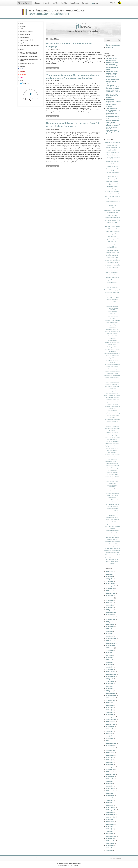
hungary (106, 395)
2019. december (111, 700)
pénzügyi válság (116, 426)
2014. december (111, 593)
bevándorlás (116, 265)
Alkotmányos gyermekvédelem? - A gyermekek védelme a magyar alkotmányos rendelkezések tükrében (113, 88)
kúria (116, 176)
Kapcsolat (85, 3)
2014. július (109, 581)
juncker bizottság (116, 413)
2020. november (111, 722)
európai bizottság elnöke (112, 226)
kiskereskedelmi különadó (112, 306)
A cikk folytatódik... (52, 68)
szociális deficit (112, 302)
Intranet (27, 858)
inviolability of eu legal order (112, 400)
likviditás (113, 428)
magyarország (115, 231)
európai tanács (109, 461)
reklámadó (107, 406)
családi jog (118, 354)
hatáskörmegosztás (112, 340)
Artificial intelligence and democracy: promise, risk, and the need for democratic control (112, 66)
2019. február (110, 681)
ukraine (110, 380)
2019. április (110, 686)
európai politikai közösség (112, 500)
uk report (114, 380)
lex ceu (117, 559)
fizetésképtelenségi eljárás (112, 517)
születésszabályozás (115, 332)
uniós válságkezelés (112, 459)
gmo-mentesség (117, 376)
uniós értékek (116, 184)
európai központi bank (112, 152)
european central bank (112, 422)
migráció (109, 255)
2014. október (110, 588)
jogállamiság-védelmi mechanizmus (112, 486)
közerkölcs (112, 318)
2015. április (110, 603)
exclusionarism (109, 387)
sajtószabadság (110, 546)
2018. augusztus (111, 672)
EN (114, 3)
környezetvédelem (112, 270)
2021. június (110, 736)
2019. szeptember (111, 696)
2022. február (110, 753)
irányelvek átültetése (111, 191)
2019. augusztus (111, 693)
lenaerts (118, 437)
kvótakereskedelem (112, 491)
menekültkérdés (111, 275)
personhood (116, 292)
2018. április (110, 662)
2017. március (110, 650)
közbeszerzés (117, 446)
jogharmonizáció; (110, 524)
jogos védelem (108, 336)
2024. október (110, 812)
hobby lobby (109, 334)
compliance (116, 260)
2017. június (110, 657)
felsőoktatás (112, 559)
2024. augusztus (111, 807)
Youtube (22, 72)
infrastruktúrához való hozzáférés (112, 371)
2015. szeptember (111, 612)
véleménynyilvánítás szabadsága (112, 542)
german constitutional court (111, 424)
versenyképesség (110, 373)
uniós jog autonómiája (112, 369)
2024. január (110, 793)
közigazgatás (117, 290)
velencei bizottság (116, 557)
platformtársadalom (115, 513)
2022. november (111, 772)
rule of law (109, 404)
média (109, 544)
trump (107, 280)
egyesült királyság (116, 550)
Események (23, 26)
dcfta (118, 420)
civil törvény (110, 297)
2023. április (110, 781)
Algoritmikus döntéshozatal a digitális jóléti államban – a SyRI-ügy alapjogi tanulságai (113, 103)
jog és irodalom (110, 475)
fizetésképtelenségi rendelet (112, 210)
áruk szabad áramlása (112, 450)
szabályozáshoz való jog (112, 472)
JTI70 (21, 80)
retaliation (116, 393)
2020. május (109, 710)
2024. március (110, 798)
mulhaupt (117, 504)
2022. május (109, 760)
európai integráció (112, 267)
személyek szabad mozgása (112, 360)
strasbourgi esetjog (112, 435)
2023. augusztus (111, 788)
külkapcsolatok (112, 338)
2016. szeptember (111, 638)
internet (107, 513)
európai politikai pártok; (112, 495)
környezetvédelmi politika (112, 448)
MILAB (22, 50)
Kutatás (55, 3)
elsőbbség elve (112, 314)
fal (110, 431)
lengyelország (112, 483)
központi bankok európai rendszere (112, 309)
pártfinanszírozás (112, 498)
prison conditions (112, 282)
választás (117, 196)
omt (119, 424)
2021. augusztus (111, 741)
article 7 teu (116, 402)
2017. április (110, 653)
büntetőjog (116, 334)
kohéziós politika (116, 502)
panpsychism (108, 292)
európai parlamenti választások (112, 223)
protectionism (116, 387)
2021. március (110, 729)
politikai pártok (108, 502)
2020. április (110, 707)
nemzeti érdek (109, 199)
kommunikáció (109, 511)
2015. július (109, 610)
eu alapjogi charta (112, 186)
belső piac (116, 161)
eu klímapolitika (112, 489)
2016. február (110, 624)
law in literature (115, 477)
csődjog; (117, 524)
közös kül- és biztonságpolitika (112, 247)
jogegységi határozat (112, 181)
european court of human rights (112, 548)
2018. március (110, 660)
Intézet (46, 3)
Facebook (23, 69)
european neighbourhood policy (112, 378)
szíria (118, 461)
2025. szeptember (111, 836)
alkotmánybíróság (112, 164)
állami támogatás (112, 179)
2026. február (110, 843)
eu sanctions (108, 265)
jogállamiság (109, 161)
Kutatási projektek (25, 34)
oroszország (117, 199)
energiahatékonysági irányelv (112, 415)
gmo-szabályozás (108, 376)
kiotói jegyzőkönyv (110, 493)
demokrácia (110, 176)
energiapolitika (112, 234)
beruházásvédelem (112, 470)
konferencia (108, 477)
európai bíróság (116, 143)
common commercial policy (112, 531)
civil (107, 559)
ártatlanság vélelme (109, 455)
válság (115, 461)
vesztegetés (110, 325)
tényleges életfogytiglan (111, 343)
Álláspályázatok (24, 37)
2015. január (110, 596)
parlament (115, 539)
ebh (117, 535)
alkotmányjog (112, 241)
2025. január (110, 819)
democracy (115, 404)
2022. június (110, 762)
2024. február (110, 796)
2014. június (110, 579)
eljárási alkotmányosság (112, 468)
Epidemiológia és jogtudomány (29, 56)
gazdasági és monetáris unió (112, 173)
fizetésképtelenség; (115, 522)
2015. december (111, 619)
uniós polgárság (115, 356)
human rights (108, 290)
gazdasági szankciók (115, 349)
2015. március (110, 600)
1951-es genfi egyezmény (112, 433)
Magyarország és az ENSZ (27, 63)
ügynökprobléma (109, 446)
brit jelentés (108, 384)
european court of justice (115, 395)
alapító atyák (108, 413)
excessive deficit (116, 384)
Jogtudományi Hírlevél (26, 40)
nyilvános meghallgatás (112, 509)
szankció (108, 253)
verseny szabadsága (115, 406)
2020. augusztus (111, 717)
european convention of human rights (112, 204)
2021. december (111, 750)
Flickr (21, 77)
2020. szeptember (111, 719)
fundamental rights (112, 263)
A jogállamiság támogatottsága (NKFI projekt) (31, 60)
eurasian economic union (111, 420)
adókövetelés (112, 515)
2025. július (109, 834)
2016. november (111, 643)
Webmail (19, 858)
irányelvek (116, 297)
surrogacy (112, 285)
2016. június (110, 634)
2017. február (110, 648)
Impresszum (110, 47)
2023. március (110, 779)
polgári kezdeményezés (112, 277)
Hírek (21, 23)
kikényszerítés (115, 300)
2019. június (110, 688)
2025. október (110, 838)
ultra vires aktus (112, 215)
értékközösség (109, 444)
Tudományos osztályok (26, 32)
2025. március (110, 824)
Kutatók (64, 3)
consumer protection (112, 391)
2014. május (109, 576)
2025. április (110, 826)
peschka (117, 537)
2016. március (110, 626)
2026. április (110, 848)
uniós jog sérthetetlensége (112, 367)
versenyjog (108, 184)
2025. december (111, 841)
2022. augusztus (111, 767)
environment (115, 295)
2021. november (111, 748)
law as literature (112, 479)
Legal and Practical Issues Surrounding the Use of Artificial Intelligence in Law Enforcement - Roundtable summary (113, 113)
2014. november (111, 591)
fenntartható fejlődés (112, 272)
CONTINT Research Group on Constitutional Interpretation (28, 53)
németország (116, 442)
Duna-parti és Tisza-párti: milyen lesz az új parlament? (113, 96)
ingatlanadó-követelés (112, 506)
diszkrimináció (112, 150)
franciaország (109, 442)
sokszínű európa (109, 520)
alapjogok (107, 143)
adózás (116, 373)
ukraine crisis (109, 260)
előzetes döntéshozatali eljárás (112, 169)
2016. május (109, 631)
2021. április (110, 731)
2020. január (110, 703)
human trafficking (112, 287)
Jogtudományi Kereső (26, 43)
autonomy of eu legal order (112, 398)
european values (109, 402)
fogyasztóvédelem (112, 155)
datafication (116, 511)
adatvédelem (111, 229)
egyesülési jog (108, 557)
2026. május (109, 850)
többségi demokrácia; (109, 526)
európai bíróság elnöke (110, 437)
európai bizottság (112, 145)
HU (111, 3)
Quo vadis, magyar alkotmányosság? (112, 59)
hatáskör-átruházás (112, 312)
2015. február (110, 598)
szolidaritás (115, 255)
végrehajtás (107, 349)
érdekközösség (116, 444)
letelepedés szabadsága (112, 304)
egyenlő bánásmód (112, 533)
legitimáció (109, 300)
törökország (117, 455)
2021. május (109, 734)
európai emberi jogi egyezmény (112, 365)
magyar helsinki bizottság (112, 323)
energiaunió (112, 417)
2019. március (110, 684)
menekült (117, 428)
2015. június (110, 607)
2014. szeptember (111, 586)
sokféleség (108, 522)
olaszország (118, 526)
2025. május (109, 829)
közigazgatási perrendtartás (112, 553)
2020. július (109, 715)
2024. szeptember (111, 810)
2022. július (109, 765)
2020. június (110, 712)
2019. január (110, 679)
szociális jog (112, 189)
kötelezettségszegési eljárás (112, 220)
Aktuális (37, 3)
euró (119, 191)
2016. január (110, 622)
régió (107, 504)
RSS (51, 858)
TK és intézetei (24, 3)
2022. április (110, 757)
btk (118, 239)
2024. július (109, 805)
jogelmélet (110, 539)
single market (109, 393)
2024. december (111, 817)
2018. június (110, 667)
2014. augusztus (111, 584)
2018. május (109, 665)
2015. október (110, 615)
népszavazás (112, 528)
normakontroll (116, 466)
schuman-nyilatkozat (112, 411)
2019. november (111, 698)
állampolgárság (112, 351)
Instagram (23, 74)
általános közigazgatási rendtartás (112, 555)
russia (117, 258)
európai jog (112, 362)
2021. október (110, 746)
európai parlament (112, 166)
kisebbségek (116, 520)
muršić (116, 546)
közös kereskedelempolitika (112, 201)
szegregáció (112, 564)
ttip (119, 148)
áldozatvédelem (116, 336)
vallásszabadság (112, 327)
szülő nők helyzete (110, 537)
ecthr (118, 280)
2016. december (111, 646)
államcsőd (107, 428)
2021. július (109, 738)
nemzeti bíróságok (112, 213)
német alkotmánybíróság (112, 218)
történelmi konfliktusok (112, 457)
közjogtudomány (110, 561)
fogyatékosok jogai (111, 239)
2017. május (109, 655)
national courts (112, 389)
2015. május (109, 605)
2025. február (110, 822)
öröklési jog (108, 356)
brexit (112, 208)
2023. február (110, 777)
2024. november (111, 815)
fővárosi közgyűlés (112, 244)
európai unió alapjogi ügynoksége (112, 321)
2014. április (110, 574)
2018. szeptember (111, 674)
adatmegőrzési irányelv (112, 316)
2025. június (110, 831)
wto (116, 229)
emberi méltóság (111, 535)
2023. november (111, 791)
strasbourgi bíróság (112, 250)
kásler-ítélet (108, 194)
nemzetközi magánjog (110, 354)
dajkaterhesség (108, 550)
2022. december (111, 774)
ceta (117, 275)
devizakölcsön (112, 236)
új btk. (118, 343)
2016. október (110, 641)
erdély (116, 475)
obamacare (107, 332)
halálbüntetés (112, 409)
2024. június (110, 803)
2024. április (110, 800)
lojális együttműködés (112, 347)
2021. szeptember (111, 743)
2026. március (110, 846)
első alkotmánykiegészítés (112, 329)
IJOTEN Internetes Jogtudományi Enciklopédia (29, 46)
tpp (115, 280)
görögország (108, 426)
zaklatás (116, 561)
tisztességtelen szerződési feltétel (112, 158)
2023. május (109, 784)
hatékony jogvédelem (112, 439)
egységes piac (110, 258)
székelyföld (111, 504)
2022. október (110, 769)
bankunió (108, 231)
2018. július (109, 669)
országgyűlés (114, 544)
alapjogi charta (112, 358)
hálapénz (115, 325)
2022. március (110, 755)
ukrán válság (115, 253)
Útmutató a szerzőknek (113, 45)
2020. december (111, 724)
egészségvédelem (112, 453)
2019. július (109, 691)
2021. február (110, 727)
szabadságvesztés (112, 345)
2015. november (111, 617)
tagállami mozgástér (111, 148)
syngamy (108, 295)
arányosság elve (109, 196)
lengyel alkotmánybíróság (112, 464)
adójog (117, 493)
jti (95, 3)
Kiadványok (74, 3)
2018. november (111, 676)
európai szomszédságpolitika (112, 382)
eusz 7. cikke (116, 194)
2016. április (110, 629)
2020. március (110, 705)
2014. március (110, 572)
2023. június (110, 786)
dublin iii (113, 431)
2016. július (109, 636)
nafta (111, 280)
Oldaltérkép (34, 858)
